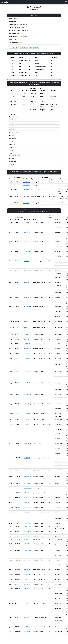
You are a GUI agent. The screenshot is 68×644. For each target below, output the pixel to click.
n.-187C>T (27, 458)
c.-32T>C (26, 536)
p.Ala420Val (27, 526)
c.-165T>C (27, 419)
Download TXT (24, 47)
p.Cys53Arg (27, 589)
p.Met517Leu (28, 550)
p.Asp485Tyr (28, 349)
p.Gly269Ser (27, 523)
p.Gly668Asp (28, 251)
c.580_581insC (28, 443)
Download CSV (14, 47)
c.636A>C (27, 470)
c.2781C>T (27, 574)
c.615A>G (27, 627)
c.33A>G (26, 493)
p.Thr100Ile (26, 196)
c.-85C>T (26, 502)
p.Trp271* (27, 539)
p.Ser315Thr (26, 185)
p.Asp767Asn (28, 394)
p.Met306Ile (26, 203)
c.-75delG (27, 603)
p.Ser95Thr (27, 232)
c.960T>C (27, 283)
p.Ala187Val (27, 297)
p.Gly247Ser (27, 242)
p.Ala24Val (27, 483)
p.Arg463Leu (28, 498)
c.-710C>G (27, 413)
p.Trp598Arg (28, 404)
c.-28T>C (26, 424)
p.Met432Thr (28, 477)
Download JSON (35, 47)
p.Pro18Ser (27, 560)
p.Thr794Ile (27, 383)
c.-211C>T (27, 618)
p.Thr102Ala (27, 544)
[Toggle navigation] (66, 2)
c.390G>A (27, 328)
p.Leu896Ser (28, 507)
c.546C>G (27, 261)
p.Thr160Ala (26, 190)
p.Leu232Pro (28, 488)
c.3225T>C (27, 344)
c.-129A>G (27, 512)
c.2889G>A (27, 358)
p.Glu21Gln (27, 223)
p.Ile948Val (27, 371)
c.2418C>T (27, 570)
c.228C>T (27, 579)
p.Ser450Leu (26, 182)
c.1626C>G (27, 353)
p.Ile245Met (27, 307)
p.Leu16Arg (27, 632)
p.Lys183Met (28, 270)
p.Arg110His (28, 334)
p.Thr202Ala (27, 531)
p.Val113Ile (27, 339)
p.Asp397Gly (28, 584)
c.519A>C (27, 321)
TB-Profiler (5, 2)
